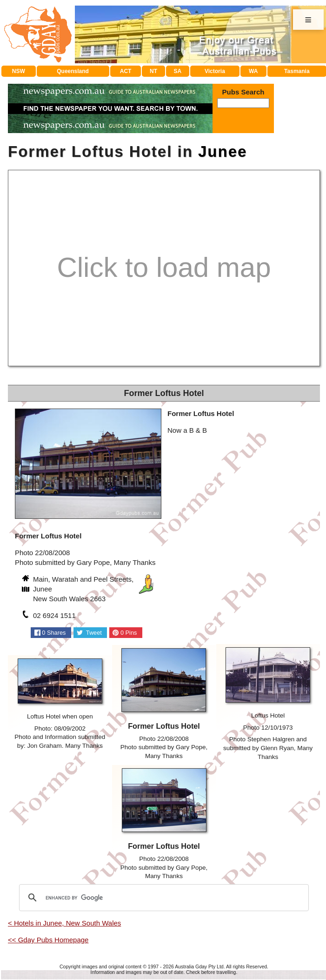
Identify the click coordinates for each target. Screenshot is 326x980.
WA (253, 71)
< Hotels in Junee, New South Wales (64, 923)
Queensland (73, 71)
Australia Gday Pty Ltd (199, 967)
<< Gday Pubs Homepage (48, 940)
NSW (19, 71)
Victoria (215, 71)
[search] (163, 898)
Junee (223, 151)
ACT (126, 71)
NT (153, 71)
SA (178, 71)
